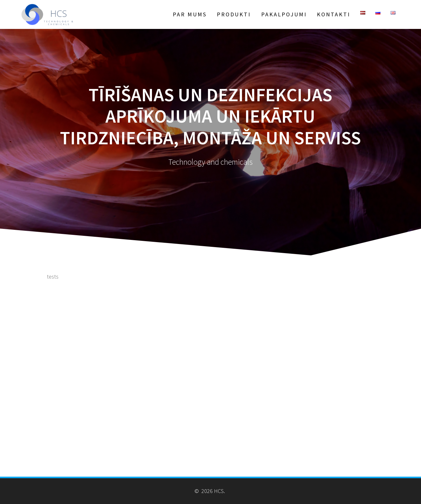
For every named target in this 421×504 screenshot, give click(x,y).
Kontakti (334, 14)
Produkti (234, 14)
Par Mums (190, 14)
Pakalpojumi (284, 14)
